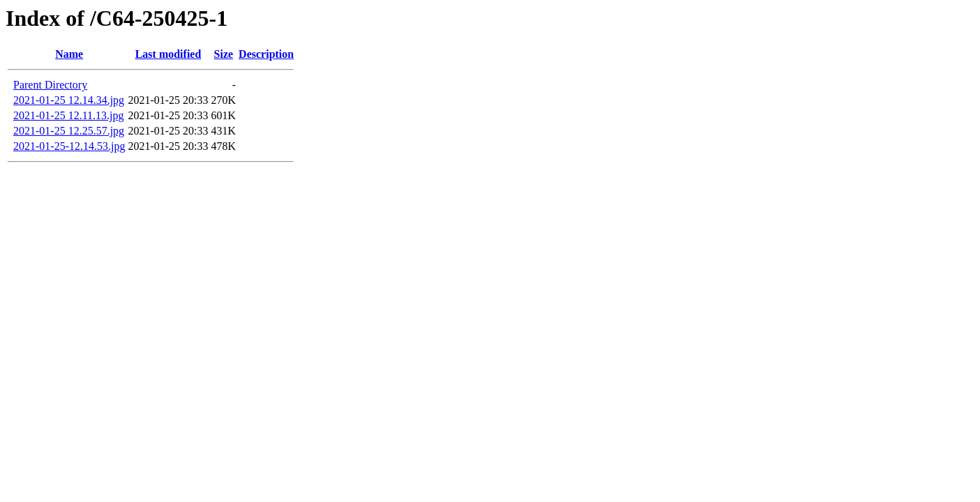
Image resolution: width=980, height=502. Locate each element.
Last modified (168, 54)
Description (266, 54)
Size (224, 54)
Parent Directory (50, 85)
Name (69, 54)
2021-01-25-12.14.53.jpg (69, 146)
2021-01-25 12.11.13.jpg (69, 115)
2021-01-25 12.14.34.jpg (69, 100)
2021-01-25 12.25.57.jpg (69, 131)
